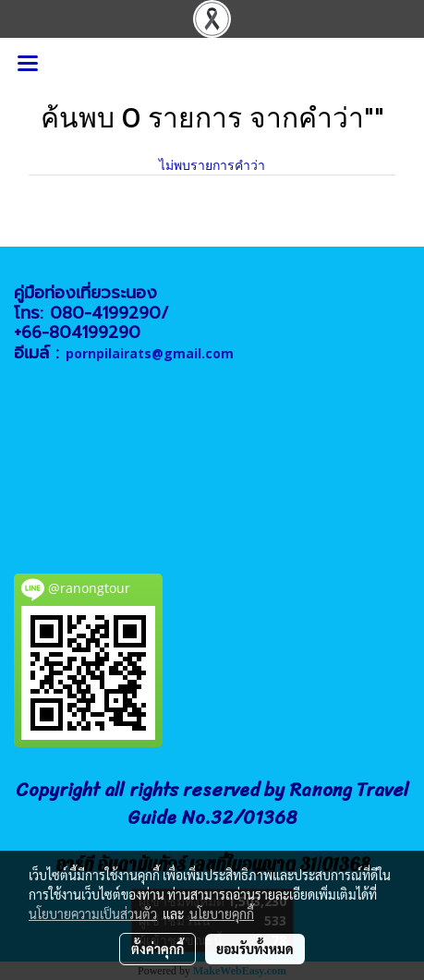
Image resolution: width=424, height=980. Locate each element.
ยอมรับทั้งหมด (255, 949)
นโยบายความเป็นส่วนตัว (93, 913)
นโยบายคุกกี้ (222, 913)
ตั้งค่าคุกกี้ (157, 949)
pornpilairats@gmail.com (150, 353)
